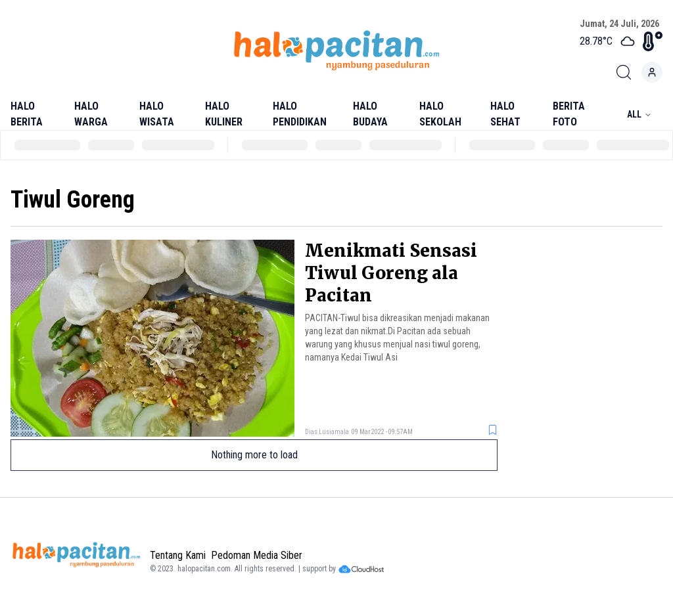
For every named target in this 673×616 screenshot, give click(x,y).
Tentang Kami (178, 555)
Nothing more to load (254, 455)
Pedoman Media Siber (257, 555)
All (639, 114)
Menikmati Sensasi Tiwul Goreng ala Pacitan (391, 273)
